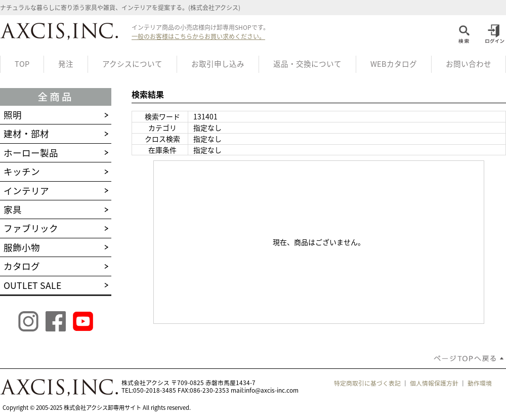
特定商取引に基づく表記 (367, 383)
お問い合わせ (469, 64)
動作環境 (480, 383)
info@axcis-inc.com (271, 390)
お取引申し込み (218, 64)
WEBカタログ (394, 64)
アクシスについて (132, 64)
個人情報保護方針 (434, 383)
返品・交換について (307, 64)
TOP (22, 64)
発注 (66, 64)
